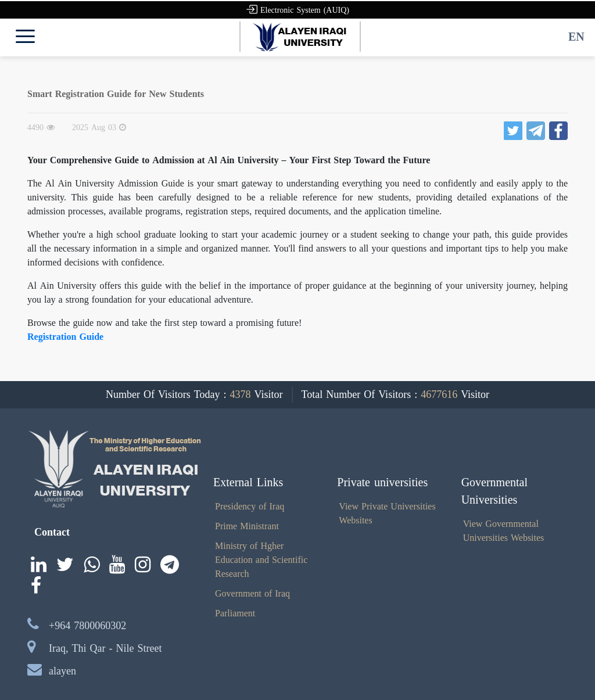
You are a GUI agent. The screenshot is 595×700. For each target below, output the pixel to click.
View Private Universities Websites (387, 513)
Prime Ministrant (247, 526)
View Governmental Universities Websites (504, 531)
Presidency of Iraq (250, 506)
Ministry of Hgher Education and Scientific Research (261, 560)
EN (576, 37)
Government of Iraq (252, 593)
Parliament (235, 613)
